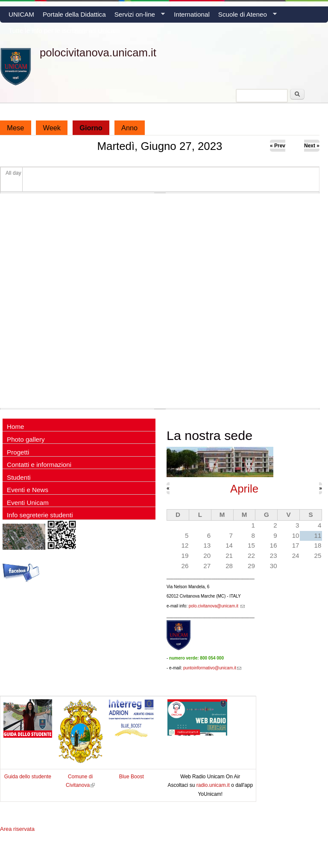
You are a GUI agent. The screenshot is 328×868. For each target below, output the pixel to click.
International (192, 14)
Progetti (18, 452)
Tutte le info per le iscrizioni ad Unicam (64, 31)
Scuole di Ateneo (245, 17)
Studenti (19, 477)
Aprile (244, 489)
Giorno (94, 126)
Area (17, 829)
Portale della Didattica (74, 14)
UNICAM (21, 14)
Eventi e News (28, 490)
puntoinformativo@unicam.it (212, 668)
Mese (15, 128)
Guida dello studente (28, 777)
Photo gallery (26, 439)
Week (52, 128)
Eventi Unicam (28, 503)
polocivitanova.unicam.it (98, 53)
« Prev (278, 146)
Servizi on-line (138, 17)
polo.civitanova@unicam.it (217, 606)
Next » (312, 146)
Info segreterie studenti (40, 515)
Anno (129, 128)
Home (16, 427)
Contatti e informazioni (39, 465)
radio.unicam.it (214, 785)
